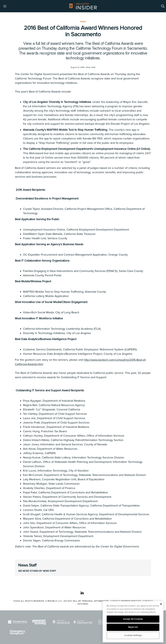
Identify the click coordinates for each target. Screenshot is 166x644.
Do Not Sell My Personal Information (86, 601)
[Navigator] (83, 622)
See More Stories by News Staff (37, 571)
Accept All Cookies (133, 619)
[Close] (161, 604)
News (83, 22)
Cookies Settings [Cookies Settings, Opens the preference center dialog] (133, 635)
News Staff (27, 565)
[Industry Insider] (61, 622)
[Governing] (17, 622)
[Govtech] (39, 622)
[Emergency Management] (17, 632)
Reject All (133, 627)
